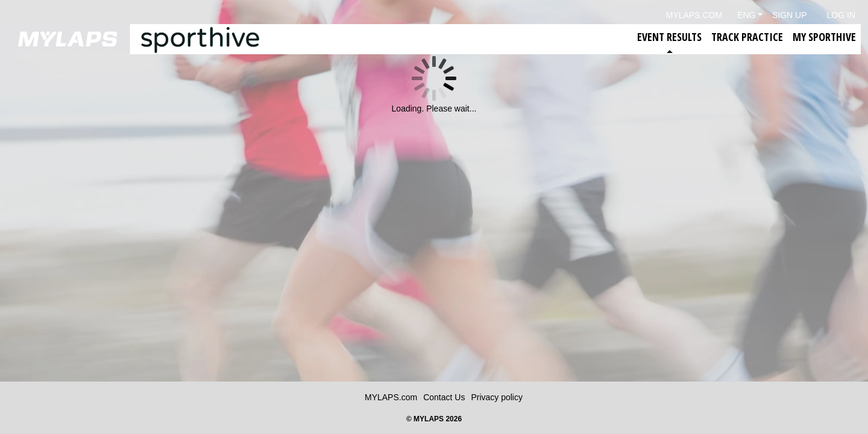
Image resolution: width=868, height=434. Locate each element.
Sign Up (790, 15)
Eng (746, 15)
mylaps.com (694, 15)
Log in (841, 15)
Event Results (669, 37)
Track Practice (747, 37)
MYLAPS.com (391, 397)
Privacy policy (497, 397)
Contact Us (444, 397)
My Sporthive (824, 37)
